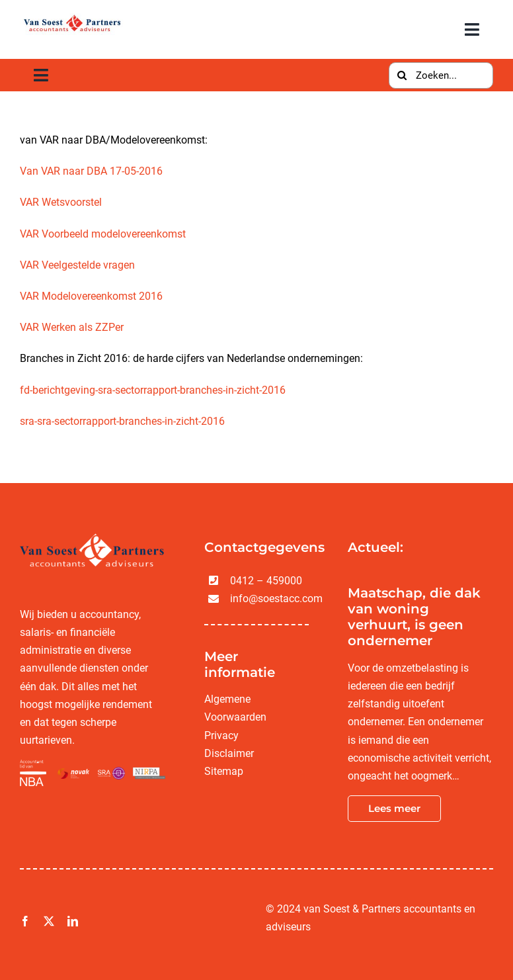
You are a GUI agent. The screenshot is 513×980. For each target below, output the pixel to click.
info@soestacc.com (276, 599)
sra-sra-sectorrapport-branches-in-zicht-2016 (122, 421)
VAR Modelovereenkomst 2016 (91, 296)
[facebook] (25, 921)
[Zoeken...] (441, 75)
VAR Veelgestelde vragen (77, 265)
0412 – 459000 (266, 581)
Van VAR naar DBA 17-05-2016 (91, 171)
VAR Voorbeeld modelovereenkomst (103, 234)
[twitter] (49, 921)
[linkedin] (73, 921)
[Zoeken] (402, 75)
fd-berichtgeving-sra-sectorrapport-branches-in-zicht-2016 (153, 390)
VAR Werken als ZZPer (72, 327)
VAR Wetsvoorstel (61, 202)
